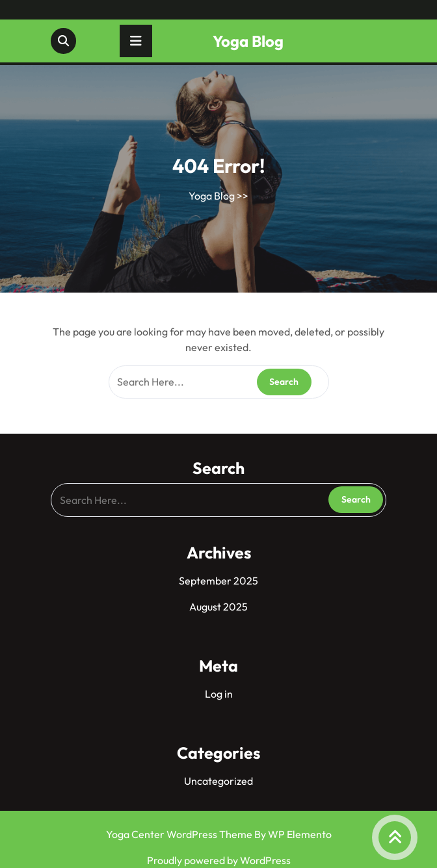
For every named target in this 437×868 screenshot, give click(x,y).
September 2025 (218, 581)
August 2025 (218, 607)
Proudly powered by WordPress (219, 860)
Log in (219, 694)
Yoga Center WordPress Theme (180, 834)
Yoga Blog (248, 41)
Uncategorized (218, 781)
